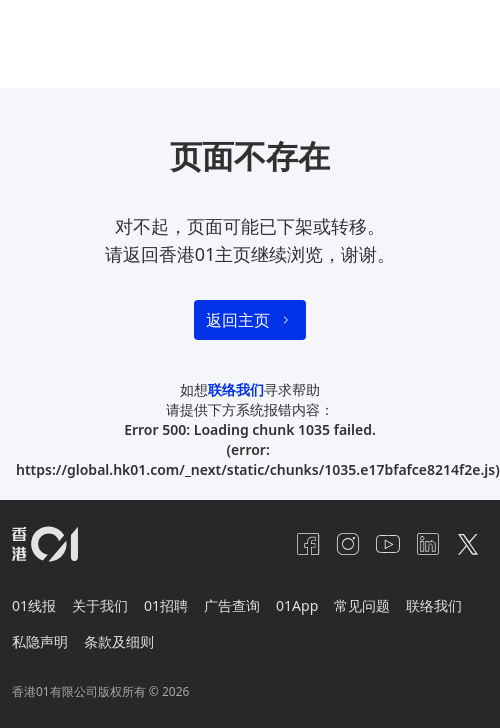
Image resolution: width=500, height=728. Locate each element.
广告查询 (232, 605)
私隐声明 (40, 641)
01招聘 (166, 605)
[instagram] (348, 544)
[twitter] (468, 544)
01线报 (34, 605)
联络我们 (236, 389)
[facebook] (308, 544)
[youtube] (388, 544)
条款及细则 (119, 641)
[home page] (45, 544)
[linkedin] (428, 544)
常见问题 (362, 605)
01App (297, 605)
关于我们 (100, 605)
